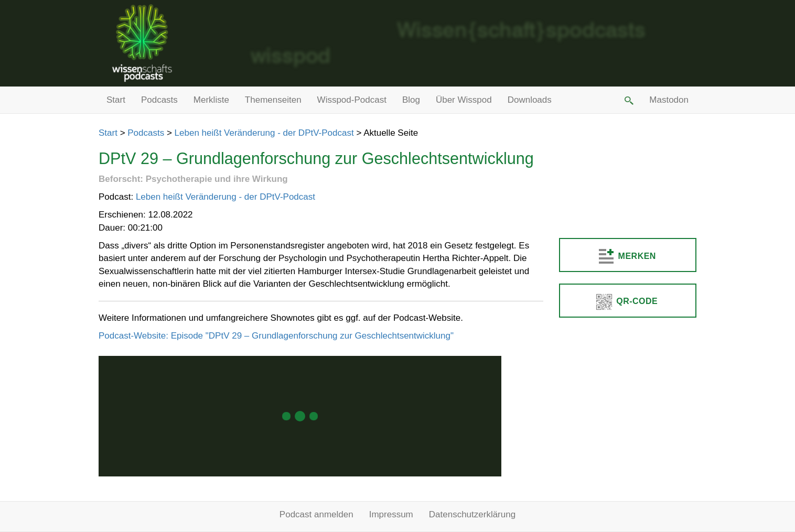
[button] (628, 100)
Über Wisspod (464, 100)
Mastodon (669, 100)
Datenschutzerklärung (472, 514)
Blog (411, 100)
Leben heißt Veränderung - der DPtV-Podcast (264, 133)
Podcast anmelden (316, 514)
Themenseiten (273, 100)
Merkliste (211, 100)
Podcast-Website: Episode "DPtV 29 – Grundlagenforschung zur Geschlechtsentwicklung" (276, 336)
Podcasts (159, 100)
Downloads (530, 100)
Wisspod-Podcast (352, 100)
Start (116, 100)
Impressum (391, 514)
